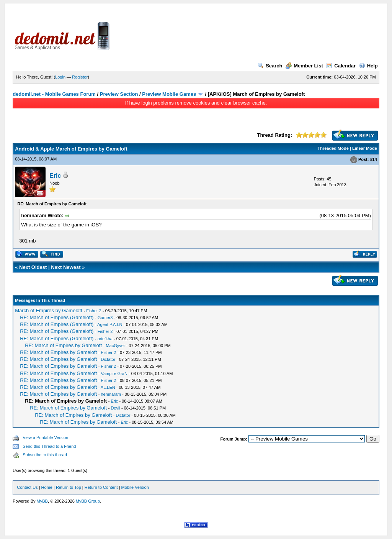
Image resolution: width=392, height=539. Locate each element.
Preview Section (119, 94)
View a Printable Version (45, 437)
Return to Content (101, 487)
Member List (304, 66)
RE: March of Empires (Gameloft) (57, 317)
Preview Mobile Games (169, 94)
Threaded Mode (333, 148)
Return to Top (69, 487)
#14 (373, 159)
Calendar (341, 66)
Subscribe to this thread (45, 455)
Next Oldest (33, 267)
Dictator (108, 359)
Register (80, 77)
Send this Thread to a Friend (49, 446)
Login (60, 77)
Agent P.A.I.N (110, 324)
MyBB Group (88, 501)
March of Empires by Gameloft (49, 310)
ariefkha (105, 339)
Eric (55, 176)
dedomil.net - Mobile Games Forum (54, 94)
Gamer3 (105, 318)
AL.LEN (108, 387)
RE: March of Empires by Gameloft (63, 345)
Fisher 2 (94, 311)
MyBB (42, 501)
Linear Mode (365, 148)
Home (47, 487)
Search (270, 66)
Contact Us (27, 487)
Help (368, 66)
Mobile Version (135, 487)
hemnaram (111, 394)
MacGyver (115, 346)
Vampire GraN (114, 374)
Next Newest (66, 267)
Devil (115, 408)
